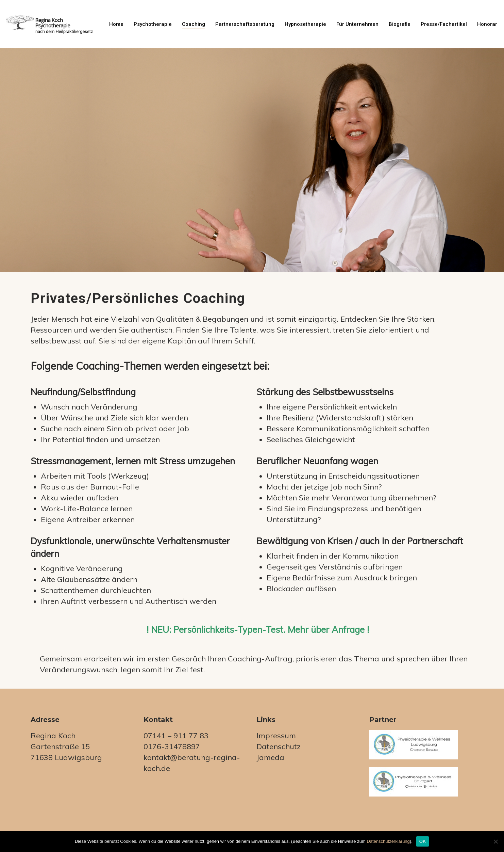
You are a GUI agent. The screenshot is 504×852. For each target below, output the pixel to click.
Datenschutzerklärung (388, 841)
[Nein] (495, 841)
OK (423, 841)
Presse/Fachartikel (444, 24)
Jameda (270, 757)
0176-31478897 (172, 746)
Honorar (487, 24)
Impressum (276, 736)
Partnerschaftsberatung (245, 24)
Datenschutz (279, 746)
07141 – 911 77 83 (176, 736)
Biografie (400, 24)
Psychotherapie (153, 24)
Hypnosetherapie (305, 24)
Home (116, 24)
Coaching (194, 24)
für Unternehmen (357, 24)
